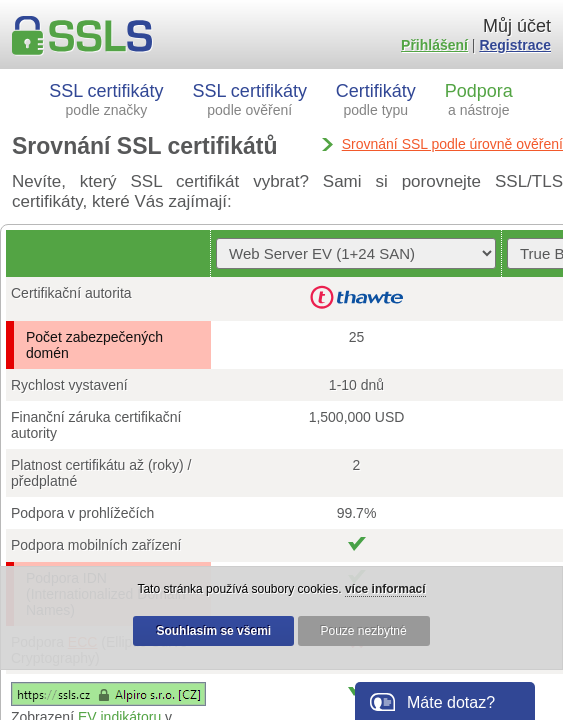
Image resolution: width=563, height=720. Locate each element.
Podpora (479, 99)
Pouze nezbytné (364, 631)
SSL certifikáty (106, 99)
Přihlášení (434, 45)
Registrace (515, 45)
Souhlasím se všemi (213, 631)
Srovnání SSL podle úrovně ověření (452, 144)
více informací (385, 589)
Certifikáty (376, 99)
